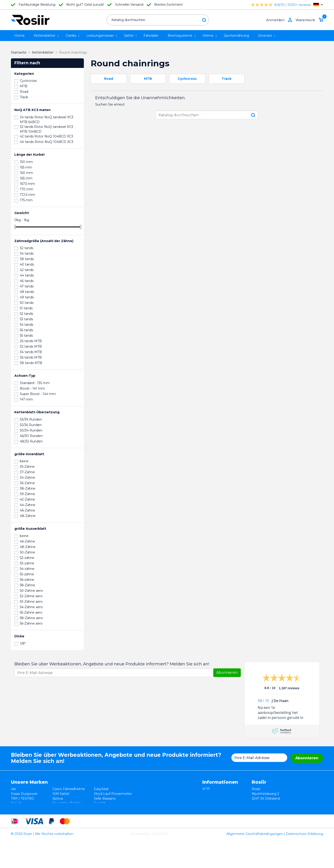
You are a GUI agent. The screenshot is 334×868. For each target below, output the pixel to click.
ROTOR (100, 813)
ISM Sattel (61, 794)
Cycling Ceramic (65, 808)
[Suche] (158, 20)
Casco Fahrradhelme (69, 789)
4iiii (13, 789)
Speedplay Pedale (67, 803)
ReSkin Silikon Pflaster (70, 813)
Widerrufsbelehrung (218, 794)
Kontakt (209, 808)
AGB (206, 789)
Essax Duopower (24, 794)
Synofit (100, 803)
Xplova (58, 798)
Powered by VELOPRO (150, 862)
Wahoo (17, 808)
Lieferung (210, 803)
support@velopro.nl (292, 818)
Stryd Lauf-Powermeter (113, 794)
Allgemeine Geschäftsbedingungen (255, 862)
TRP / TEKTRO (23, 798)
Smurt (16, 803)
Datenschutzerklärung (220, 798)
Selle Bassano (105, 798)
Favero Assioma (107, 808)
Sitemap (209, 813)
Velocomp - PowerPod (29, 813)
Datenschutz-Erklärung (304, 862)
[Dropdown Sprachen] (318, 5)
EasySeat (101, 789)
